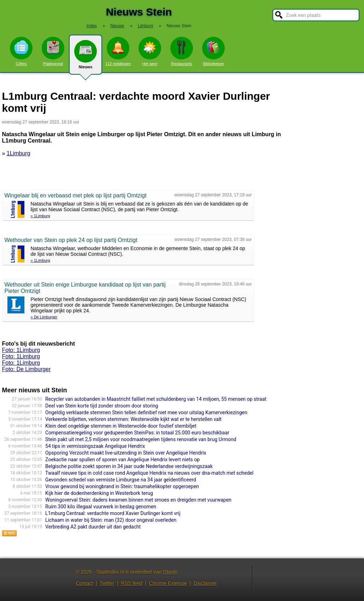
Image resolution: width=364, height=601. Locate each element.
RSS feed (131, 583)
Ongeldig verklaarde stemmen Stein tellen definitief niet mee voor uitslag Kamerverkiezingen (146, 412)
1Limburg (19, 153)
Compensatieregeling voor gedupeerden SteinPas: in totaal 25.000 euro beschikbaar (137, 433)
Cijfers (21, 51)
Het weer (150, 51)
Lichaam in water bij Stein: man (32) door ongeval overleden (111, 520)
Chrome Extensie (168, 583)
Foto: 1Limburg (21, 350)
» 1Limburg (40, 216)
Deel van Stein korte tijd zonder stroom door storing (102, 406)
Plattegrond (53, 51)
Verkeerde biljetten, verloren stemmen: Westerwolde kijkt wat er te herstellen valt (133, 419)
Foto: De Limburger (27, 369)
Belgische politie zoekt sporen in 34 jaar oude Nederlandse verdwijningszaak (129, 466)
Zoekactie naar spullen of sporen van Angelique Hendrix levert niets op (122, 460)
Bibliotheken (213, 51)
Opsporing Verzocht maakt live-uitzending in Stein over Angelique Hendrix (126, 453)
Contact (84, 583)
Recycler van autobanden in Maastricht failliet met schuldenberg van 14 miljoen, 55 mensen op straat (156, 399)
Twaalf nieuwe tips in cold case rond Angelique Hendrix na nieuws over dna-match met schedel (149, 473)
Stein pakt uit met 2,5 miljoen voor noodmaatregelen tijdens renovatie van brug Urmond (141, 439)
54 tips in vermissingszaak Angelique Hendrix (95, 446)
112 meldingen (118, 51)
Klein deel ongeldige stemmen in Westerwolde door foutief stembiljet (121, 426)
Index (92, 26)
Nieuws (86, 57)
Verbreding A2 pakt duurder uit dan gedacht (93, 527)
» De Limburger (44, 317)
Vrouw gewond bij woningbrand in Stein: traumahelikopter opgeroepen (122, 486)
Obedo (170, 572)
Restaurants (182, 51)
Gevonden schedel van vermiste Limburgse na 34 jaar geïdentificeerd (121, 480)
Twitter (107, 583)
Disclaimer (205, 583)
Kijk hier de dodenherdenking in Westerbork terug (99, 493)
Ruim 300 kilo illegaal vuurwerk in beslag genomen (101, 507)
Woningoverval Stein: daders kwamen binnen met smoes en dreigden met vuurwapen (138, 500)
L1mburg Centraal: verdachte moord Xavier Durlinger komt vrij (113, 513)
